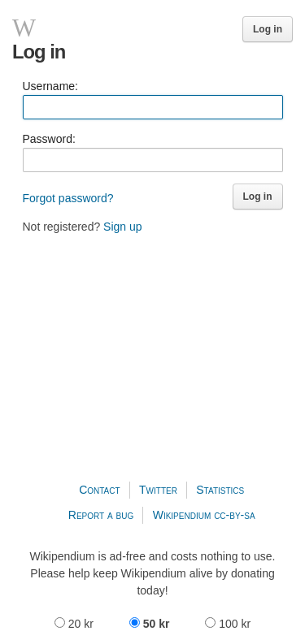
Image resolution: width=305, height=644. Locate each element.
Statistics (220, 490)
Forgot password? (68, 198)
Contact (99, 490)
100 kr (228, 624)
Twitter (158, 490)
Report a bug (101, 515)
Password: (49, 139)
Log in (268, 29)
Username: (50, 86)
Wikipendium (182, 515)
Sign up (122, 227)
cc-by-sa (234, 515)
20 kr (76, 624)
